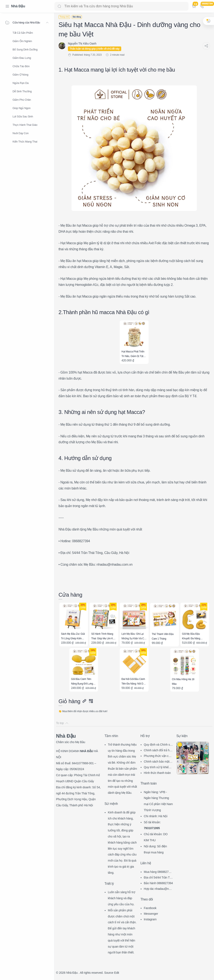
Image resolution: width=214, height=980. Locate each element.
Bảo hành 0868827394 (158, 883)
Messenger (151, 914)
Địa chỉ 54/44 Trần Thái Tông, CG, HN (158, 878)
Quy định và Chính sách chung (158, 745)
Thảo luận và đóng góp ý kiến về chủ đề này (95, 49)
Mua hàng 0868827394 (158, 872)
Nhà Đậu (18, 6)
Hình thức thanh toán (157, 773)
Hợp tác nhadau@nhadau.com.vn (158, 889)
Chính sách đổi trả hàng (158, 751)
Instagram (150, 919)
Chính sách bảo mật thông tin (158, 762)
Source (109, 973)
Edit (117, 973)
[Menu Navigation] (7, 6)
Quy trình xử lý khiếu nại (158, 768)
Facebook (150, 908)
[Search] (121, 6)
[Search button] (59, 6)
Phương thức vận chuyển (158, 756)
